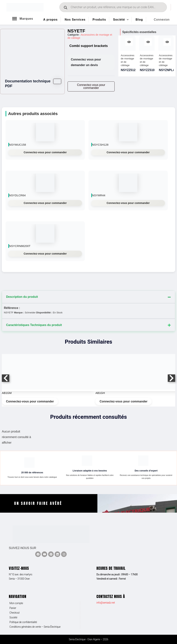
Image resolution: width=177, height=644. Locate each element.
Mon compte (16, 603)
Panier (13, 608)
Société (13, 617)
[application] (127, 20)
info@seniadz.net (106, 603)
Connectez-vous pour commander (45, 152)
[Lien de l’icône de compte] (162, 20)
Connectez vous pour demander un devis (86, 62)
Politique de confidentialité (23, 622)
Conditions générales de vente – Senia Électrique (35, 627)
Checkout (15, 613)
